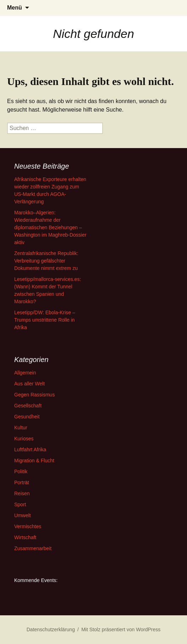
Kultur (21, 428)
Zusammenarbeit (33, 548)
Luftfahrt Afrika (30, 450)
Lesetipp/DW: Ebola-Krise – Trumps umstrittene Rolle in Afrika (45, 320)
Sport (20, 504)
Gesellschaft (28, 406)
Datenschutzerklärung (51, 629)
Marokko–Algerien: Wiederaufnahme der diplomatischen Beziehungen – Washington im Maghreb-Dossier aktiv (50, 227)
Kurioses (24, 439)
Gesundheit (27, 417)
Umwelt (23, 515)
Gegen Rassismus (34, 395)
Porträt (22, 482)
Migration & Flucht (34, 461)
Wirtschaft (25, 537)
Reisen (22, 493)
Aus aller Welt (29, 384)
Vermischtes (28, 526)
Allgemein (25, 373)
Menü (15, 8)
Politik (21, 471)
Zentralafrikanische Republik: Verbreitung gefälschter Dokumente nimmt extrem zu (46, 261)
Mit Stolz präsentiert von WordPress (121, 629)
